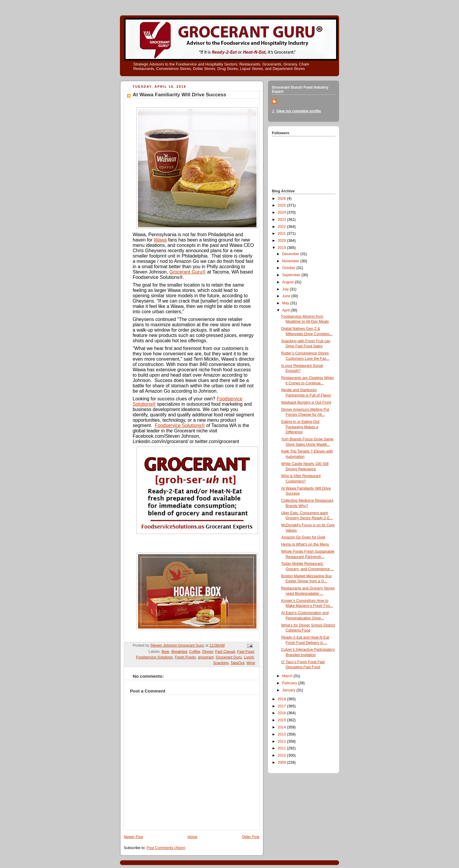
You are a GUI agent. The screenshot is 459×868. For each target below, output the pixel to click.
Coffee (195, 652)
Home (192, 837)
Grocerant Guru (188, 272)
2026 (283, 199)
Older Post (251, 837)
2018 (283, 699)
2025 (283, 205)
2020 (283, 241)
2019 (283, 248)
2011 (283, 748)
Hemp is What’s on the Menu (305, 544)
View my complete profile (299, 111)
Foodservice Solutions (154, 657)
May (286, 303)
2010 (283, 755)
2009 (283, 763)
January (289, 690)
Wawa (160, 240)
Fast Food (246, 652)
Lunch (249, 657)
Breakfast (179, 652)
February (290, 683)
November (291, 261)
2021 (283, 234)
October (289, 268)
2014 (283, 727)
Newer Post (133, 837)
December (291, 254)
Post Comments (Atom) (166, 848)
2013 (283, 734)
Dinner (208, 652)
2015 (283, 720)
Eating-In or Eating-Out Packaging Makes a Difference (300, 427)
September (292, 275)
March (288, 676)
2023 (283, 220)
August (289, 282)
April (287, 310)
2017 (283, 706)
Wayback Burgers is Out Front (306, 402)
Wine (251, 663)
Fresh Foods (185, 657)
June (287, 296)
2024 (283, 212)
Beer (166, 652)
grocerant (206, 657)
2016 (283, 713)
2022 (283, 227)
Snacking (221, 663)
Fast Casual (225, 652)
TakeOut (237, 663)
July (286, 289)
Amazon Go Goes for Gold (303, 537)
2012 (283, 741)
